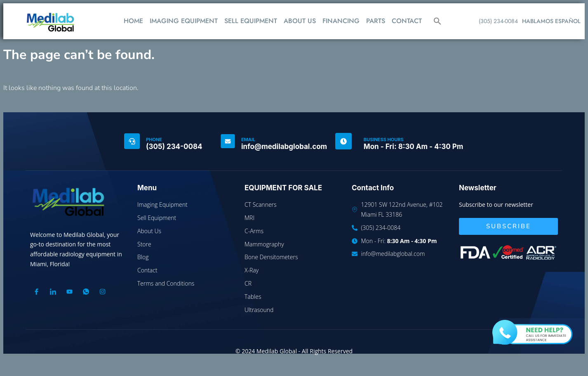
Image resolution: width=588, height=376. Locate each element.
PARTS (376, 21)
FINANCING (341, 21)
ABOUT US (300, 21)
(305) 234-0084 (498, 21)
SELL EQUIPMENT (251, 21)
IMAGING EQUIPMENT (184, 21)
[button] (437, 21)
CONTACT (407, 21)
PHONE (154, 140)
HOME (133, 21)
